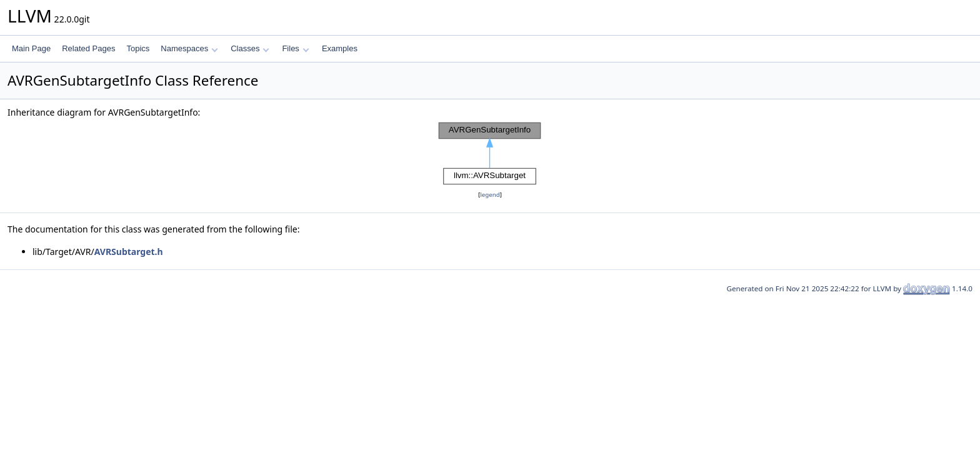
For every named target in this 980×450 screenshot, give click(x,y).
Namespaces (189, 48)
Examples (340, 48)
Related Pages (88, 48)
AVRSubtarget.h (129, 252)
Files (295, 48)
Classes (250, 48)
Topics (138, 48)
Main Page (31, 48)
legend (490, 195)
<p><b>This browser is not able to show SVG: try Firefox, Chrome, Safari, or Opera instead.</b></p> (490, 154)
